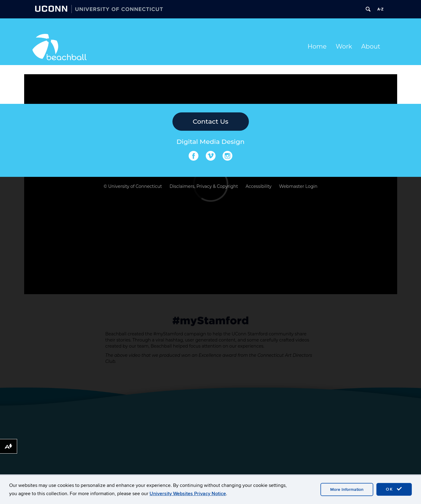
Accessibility (259, 186)
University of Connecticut (135, 186)
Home (317, 46)
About (371, 46)
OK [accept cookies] (394, 489)
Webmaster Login (298, 186)
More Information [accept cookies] (347, 489)
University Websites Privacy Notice (188, 494)
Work (344, 46)
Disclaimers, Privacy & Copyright (204, 186)
